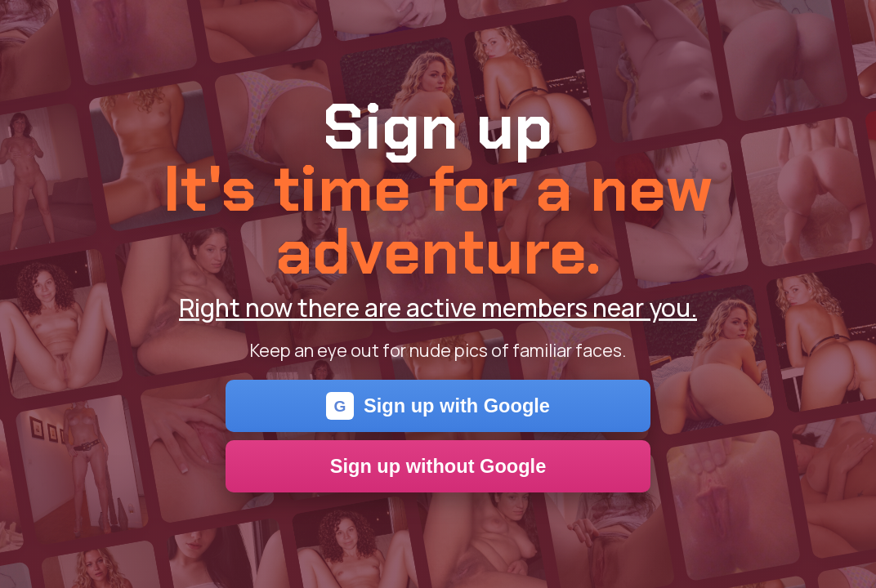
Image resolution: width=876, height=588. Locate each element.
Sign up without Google (438, 466)
